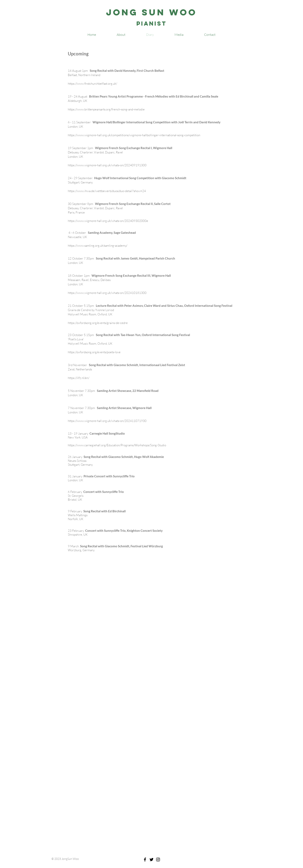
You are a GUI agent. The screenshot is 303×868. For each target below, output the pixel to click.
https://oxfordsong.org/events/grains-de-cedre (98, 323)
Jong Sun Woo (151, 12)
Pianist (152, 24)
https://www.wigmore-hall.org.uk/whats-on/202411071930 (107, 421)
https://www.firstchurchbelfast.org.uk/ (92, 84)
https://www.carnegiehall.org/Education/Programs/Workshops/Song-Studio (117, 445)
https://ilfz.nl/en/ (79, 378)
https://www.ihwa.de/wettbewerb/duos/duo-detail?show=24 (107, 191)
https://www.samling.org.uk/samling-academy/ (98, 246)
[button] (179, 35)
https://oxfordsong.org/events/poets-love (94, 352)
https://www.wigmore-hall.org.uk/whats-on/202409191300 (107, 165)
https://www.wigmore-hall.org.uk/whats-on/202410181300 (107, 293)
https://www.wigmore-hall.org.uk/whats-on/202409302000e (108, 221)
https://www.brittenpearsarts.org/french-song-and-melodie (106, 109)
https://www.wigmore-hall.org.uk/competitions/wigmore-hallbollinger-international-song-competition (134, 135)
